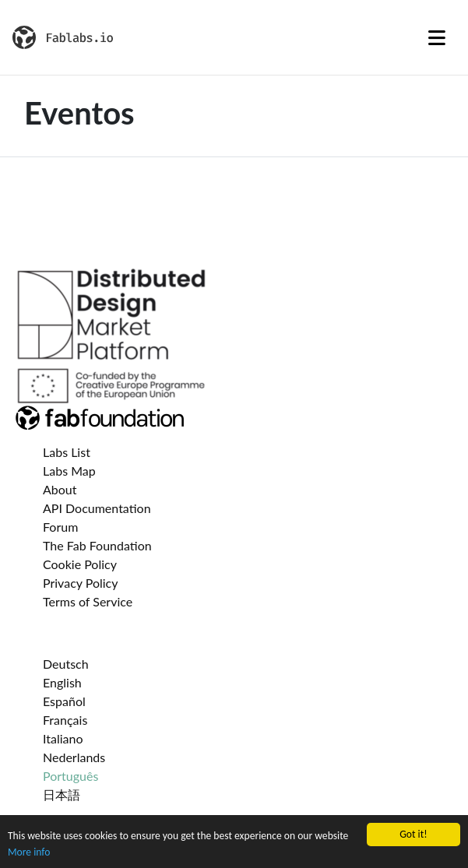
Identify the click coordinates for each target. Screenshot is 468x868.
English (62, 682)
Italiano (63, 738)
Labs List (67, 452)
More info (29, 852)
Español (64, 701)
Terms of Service (88, 601)
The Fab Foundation (97, 545)
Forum (60, 527)
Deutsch (66, 664)
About (60, 489)
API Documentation (97, 508)
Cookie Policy (80, 564)
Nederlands (74, 757)
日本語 (62, 794)
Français (65, 720)
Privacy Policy (81, 583)
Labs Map (69, 471)
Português (70, 776)
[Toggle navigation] (437, 37)
